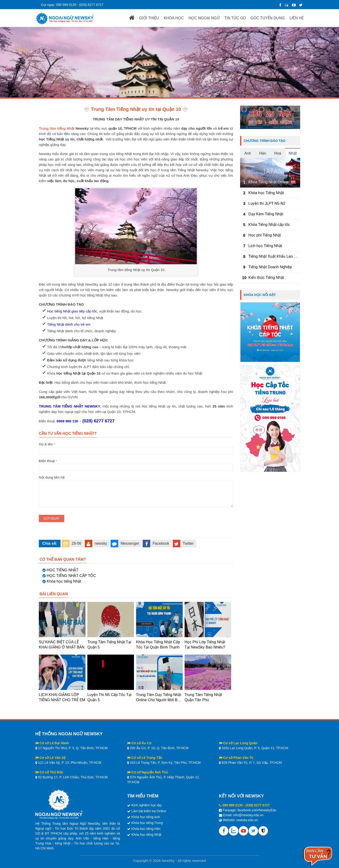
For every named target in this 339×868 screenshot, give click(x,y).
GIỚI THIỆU (149, 18)
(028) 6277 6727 (91, 5)
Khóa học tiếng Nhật (64, 581)
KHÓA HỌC (174, 18)
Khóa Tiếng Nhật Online (268, 182)
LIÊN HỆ (297, 18)
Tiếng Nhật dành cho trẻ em (69, 324)
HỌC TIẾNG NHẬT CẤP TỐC (71, 576)
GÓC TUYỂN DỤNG (268, 18)
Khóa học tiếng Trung (147, 823)
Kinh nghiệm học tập (146, 805)
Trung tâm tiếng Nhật (57, 128)
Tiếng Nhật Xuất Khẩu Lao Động (276, 256)
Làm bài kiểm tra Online (149, 811)
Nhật (293, 153)
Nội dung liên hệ (136, 480)
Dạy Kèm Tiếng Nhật (266, 214)
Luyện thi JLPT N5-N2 (267, 203)
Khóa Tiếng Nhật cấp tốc (269, 225)
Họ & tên (136, 447)
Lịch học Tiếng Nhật (265, 246)
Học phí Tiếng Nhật (265, 235)
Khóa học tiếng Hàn (146, 829)
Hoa (278, 153)
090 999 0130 (66, 5)
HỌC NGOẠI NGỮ (204, 18)
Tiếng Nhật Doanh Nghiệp (270, 267)
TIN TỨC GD (235, 18)
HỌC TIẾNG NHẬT (63, 570)
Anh (248, 153)
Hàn (263, 153)
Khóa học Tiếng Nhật (266, 193)
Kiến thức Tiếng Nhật (266, 278)
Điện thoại (136, 464)
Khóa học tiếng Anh (146, 817)
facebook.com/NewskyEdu (257, 810)
